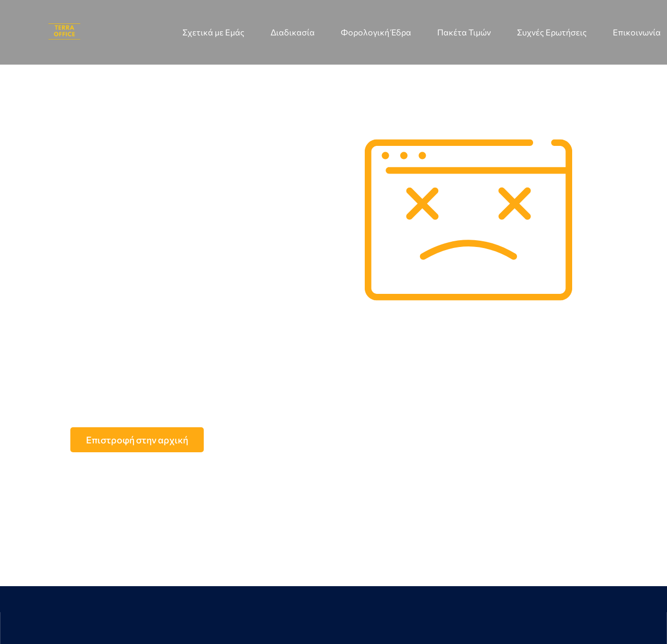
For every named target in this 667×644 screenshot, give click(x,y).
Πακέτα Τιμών (464, 32)
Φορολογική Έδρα (376, 32)
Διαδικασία (293, 32)
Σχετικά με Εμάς (213, 32)
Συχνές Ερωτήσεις (552, 32)
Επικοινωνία (637, 32)
